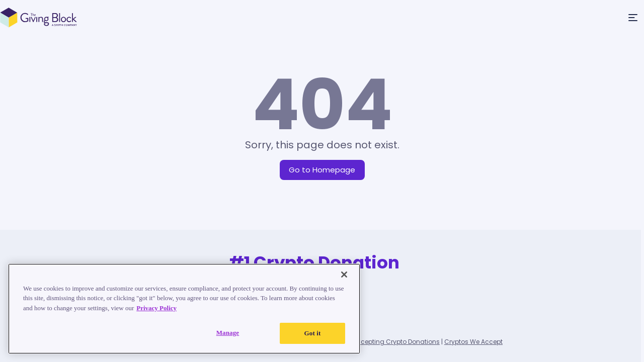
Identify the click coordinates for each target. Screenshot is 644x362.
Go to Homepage (322, 170)
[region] (184, 309)
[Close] (344, 275)
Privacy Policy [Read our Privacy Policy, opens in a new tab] (156, 308)
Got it (313, 333)
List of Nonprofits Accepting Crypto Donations (371, 342)
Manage (228, 333)
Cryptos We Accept (473, 342)
